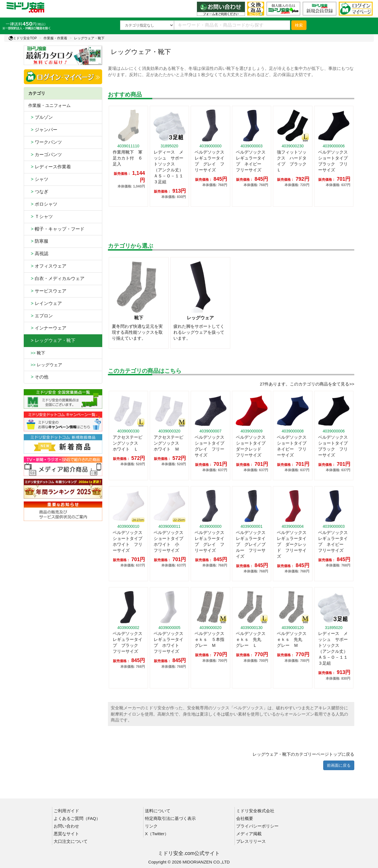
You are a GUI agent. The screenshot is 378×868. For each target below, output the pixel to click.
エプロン (41, 316)
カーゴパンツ (45, 155)
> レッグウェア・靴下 (52, 340)
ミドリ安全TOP (23, 38)
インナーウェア (47, 328)
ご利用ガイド (66, 811)
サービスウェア (47, 291)
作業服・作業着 (55, 38)
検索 (299, 25)
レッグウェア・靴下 (89, 38)
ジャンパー (43, 130)
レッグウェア (45, 365)
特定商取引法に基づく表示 (170, 818)
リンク (151, 826)
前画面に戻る (339, 765)
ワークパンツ (45, 142)
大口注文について (71, 841)
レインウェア (45, 303)
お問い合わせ (66, 826)
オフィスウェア (47, 266)
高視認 (38, 254)
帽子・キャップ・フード (56, 229)
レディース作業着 (50, 167)
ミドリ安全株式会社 (255, 811)
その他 (38, 377)
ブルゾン (41, 117)
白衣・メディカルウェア (56, 278)
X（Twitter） (157, 834)
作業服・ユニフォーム (49, 105)
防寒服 (38, 241)
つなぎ (38, 192)
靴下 (37, 353)
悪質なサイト (66, 834)
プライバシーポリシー (257, 826)
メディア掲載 (249, 834)
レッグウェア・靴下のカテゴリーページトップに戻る (303, 754)
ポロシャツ (43, 204)
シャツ (38, 179)
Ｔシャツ (41, 217)
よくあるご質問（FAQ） (77, 818)
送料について (158, 811)
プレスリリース (251, 841)
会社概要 (245, 818)
